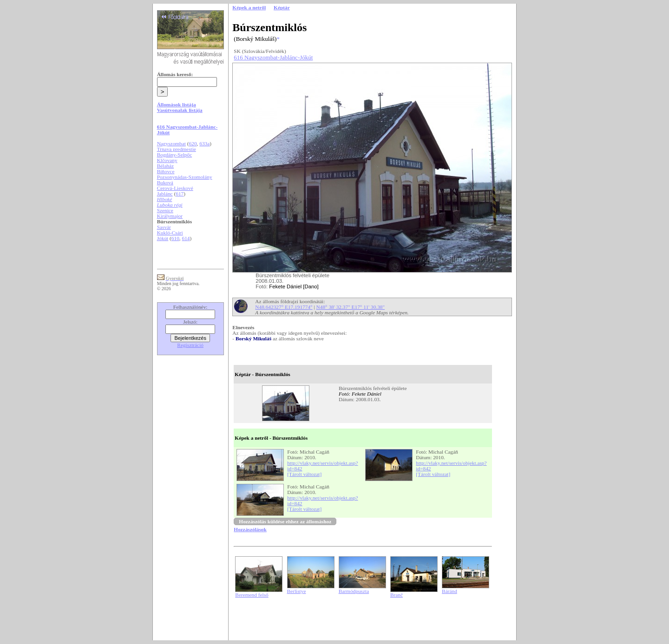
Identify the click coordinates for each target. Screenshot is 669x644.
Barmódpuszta (354, 591)
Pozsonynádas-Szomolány (185, 177)
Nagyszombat (171, 143)
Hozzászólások (250, 529)
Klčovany (167, 160)
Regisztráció (190, 345)
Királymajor (170, 216)
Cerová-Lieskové (175, 188)
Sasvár (164, 227)
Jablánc (165, 194)
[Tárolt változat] (304, 474)
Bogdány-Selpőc (175, 155)
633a (204, 143)
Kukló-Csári (170, 233)
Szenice (165, 210)
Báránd (449, 591)
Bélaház (165, 166)
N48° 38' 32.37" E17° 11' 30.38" (351, 307)
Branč (397, 595)
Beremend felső (252, 595)
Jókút (163, 238)
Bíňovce (166, 171)
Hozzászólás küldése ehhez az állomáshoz (285, 521)
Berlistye (297, 591)
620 (193, 143)
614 (186, 238)
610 (175, 238)
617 (180, 194)
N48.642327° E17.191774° (284, 307)
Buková (165, 182)
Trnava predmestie (177, 149)
